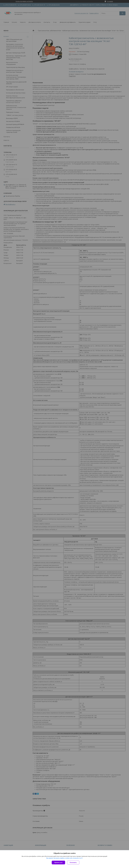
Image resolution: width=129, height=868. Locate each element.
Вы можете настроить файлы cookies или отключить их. (64, 858)
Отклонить (73, 863)
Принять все (58, 863)
